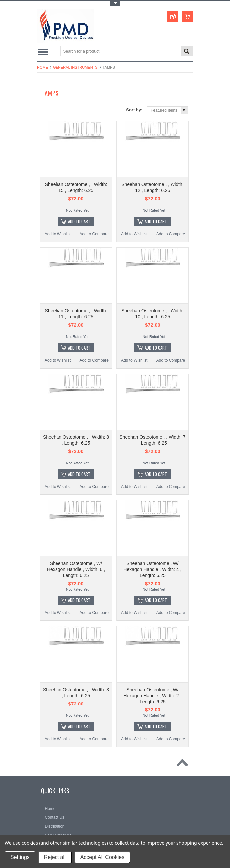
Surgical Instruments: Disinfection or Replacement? (98, 726)
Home (42, 67)
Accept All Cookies (103, 857)
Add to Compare (94, 199)
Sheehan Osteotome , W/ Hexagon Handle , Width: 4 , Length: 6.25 (152, 428)
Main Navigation (43, 52)
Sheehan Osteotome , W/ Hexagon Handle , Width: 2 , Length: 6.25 (152, 519)
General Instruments (75, 67)
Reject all (55, 857)
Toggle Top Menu (115, 3)
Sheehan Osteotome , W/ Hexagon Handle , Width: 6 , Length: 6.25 (76, 428)
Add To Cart (79, 186)
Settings (20, 857)
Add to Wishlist (58, 199)
